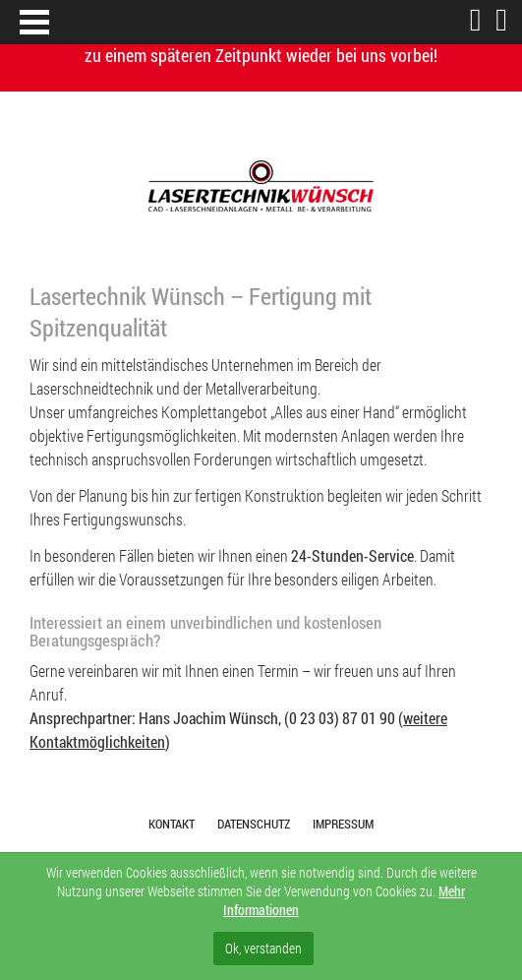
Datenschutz (254, 824)
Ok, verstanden (263, 948)
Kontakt (172, 824)
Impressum (343, 824)
